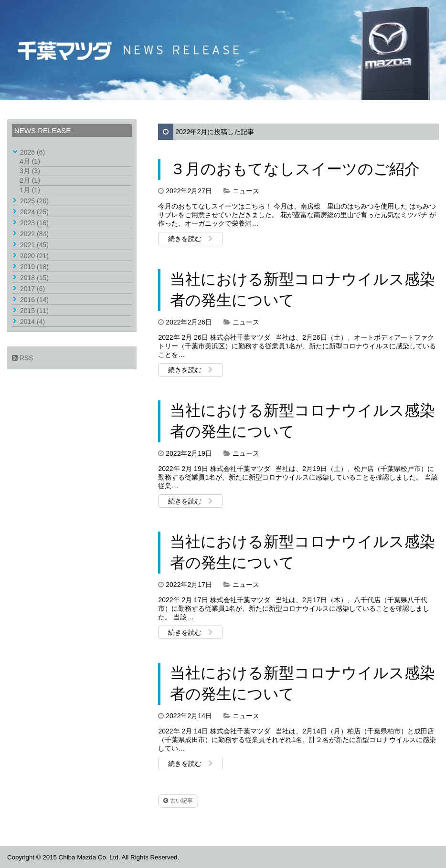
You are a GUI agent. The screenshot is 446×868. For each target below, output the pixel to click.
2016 (34, 300)
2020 (34, 256)
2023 (34, 223)
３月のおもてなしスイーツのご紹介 (295, 169)
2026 (32, 152)
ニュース (246, 191)
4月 (30, 161)
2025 (34, 201)
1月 (30, 190)
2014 (32, 322)
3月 (30, 171)
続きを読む (191, 239)
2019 (34, 267)
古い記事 (178, 801)
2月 (30, 180)
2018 (34, 278)
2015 (34, 311)
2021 (34, 245)
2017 (32, 289)
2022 (34, 234)
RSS (23, 358)
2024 (34, 212)
